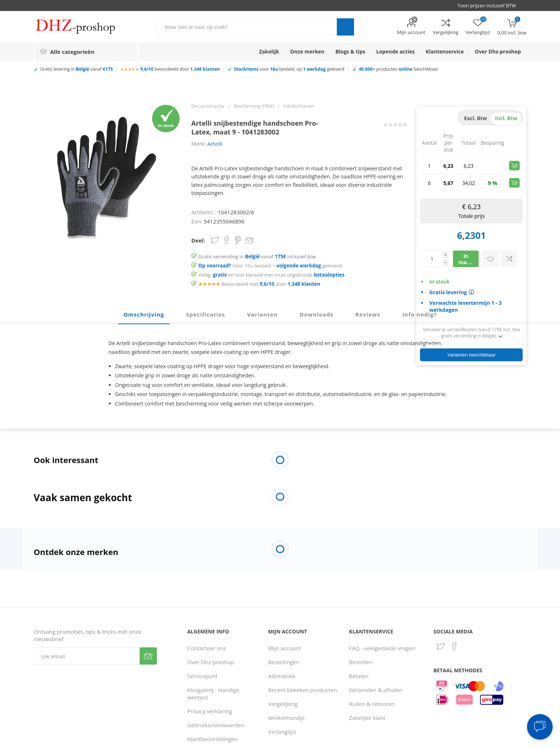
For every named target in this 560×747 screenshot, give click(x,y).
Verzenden (148, 656)
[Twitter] (441, 646)
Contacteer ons (207, 648)
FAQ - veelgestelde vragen (382, 648)
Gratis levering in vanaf (77, 69)
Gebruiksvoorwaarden (216, 725)
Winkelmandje (287, 718)
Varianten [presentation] (262, 314)
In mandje (468, 259)
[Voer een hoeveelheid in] (431, 259)
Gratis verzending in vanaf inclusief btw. (258, 256)
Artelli (215, 144)
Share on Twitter (215, 240)
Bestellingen (284, 662)
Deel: (198, 240)
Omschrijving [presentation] (144, 314)
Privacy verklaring (210, 711)
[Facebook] (454, 646)
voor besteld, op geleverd (289, 69)
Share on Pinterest (238, 240)
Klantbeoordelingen (213, 739)
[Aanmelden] (87, 656)
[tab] (144, 315)
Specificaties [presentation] (206, 314)
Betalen (359, 676)
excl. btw (476, 118)
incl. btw (506, 118)
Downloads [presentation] (317, 314)
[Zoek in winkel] (247, 27)
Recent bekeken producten (303, 690)
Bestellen (361, 662)
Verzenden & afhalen (376, 690)
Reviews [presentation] (368, 314)
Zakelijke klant (367, 718)
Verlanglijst (282, 732)
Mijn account (411, 32)
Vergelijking (446, 32)
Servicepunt (202, 676)
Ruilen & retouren (372, 704)
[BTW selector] (490, 5)
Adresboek (282, 676)
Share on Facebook (226, 240)
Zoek (345, 27)
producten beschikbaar (399, 69)
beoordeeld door (180, 69)
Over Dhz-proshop (211, 662)
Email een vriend (250, 241)
